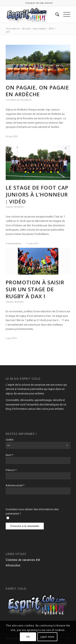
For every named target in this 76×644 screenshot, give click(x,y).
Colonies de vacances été (23, 560)
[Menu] (65, 15)
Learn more (47, 637)
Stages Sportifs (15, 207)
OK (28, 637)
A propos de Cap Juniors (39, 3)
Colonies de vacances (19, 100)
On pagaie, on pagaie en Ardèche (37, 91)
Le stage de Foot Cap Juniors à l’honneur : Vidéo (37, 194)
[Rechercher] (55, 15)
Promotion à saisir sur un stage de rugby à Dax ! (35, 289)
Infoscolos (13, 565)
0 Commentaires (13, 244)
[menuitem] (39, 3)
